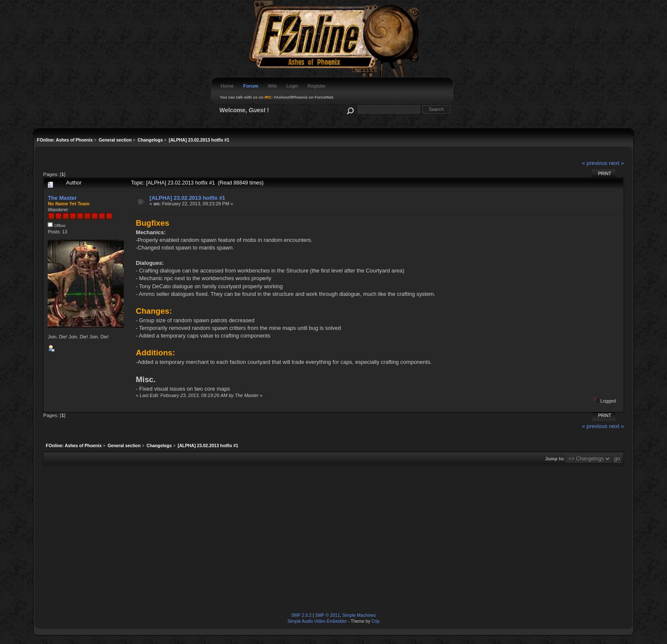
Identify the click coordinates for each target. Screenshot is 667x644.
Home (227, 86)
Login (292, 86)
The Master (62, 198)
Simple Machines (359, 615)
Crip (375, 621)
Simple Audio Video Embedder (317, 621)
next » (616, 163)
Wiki (272, 86)
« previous (595, 163)
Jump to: (555, 459)
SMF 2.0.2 (302, 615)
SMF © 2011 (328, 615)
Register (317, 86)
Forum (251, 86)
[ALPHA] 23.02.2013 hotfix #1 (188, 198)
